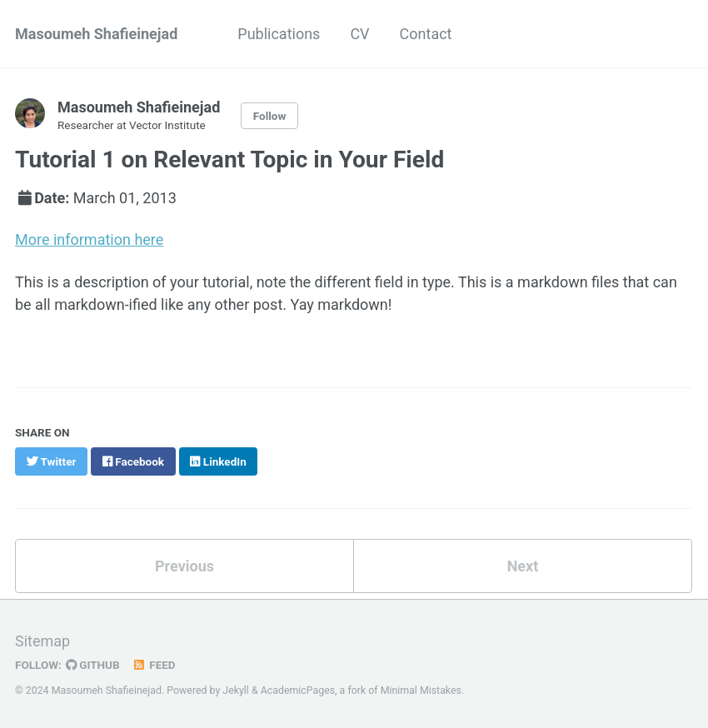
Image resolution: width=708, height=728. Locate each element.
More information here (89, 239)
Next (523, 566)
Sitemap (42, 641)
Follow (270, 116)
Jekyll (236, 691)
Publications (279, 34)
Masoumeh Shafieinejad (96, 34)
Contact (426, 34)
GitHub (93, 665)
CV (359, 34)
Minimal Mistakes (421, 691)
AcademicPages (298, 691)
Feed (154, 665)
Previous (184, 566)
